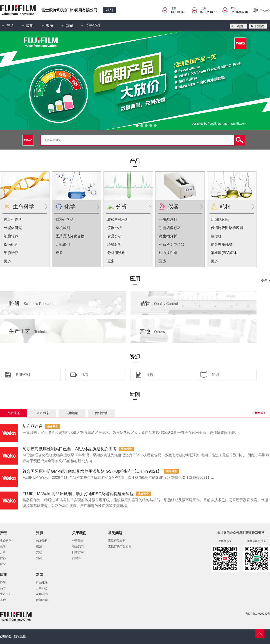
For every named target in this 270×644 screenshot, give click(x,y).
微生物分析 (168, 236)
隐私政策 (20, 636)
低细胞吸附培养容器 (227, 228)
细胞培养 (11, 236)
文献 (150, 375)
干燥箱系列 (168, 219)
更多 (7, 261)
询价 (240, 26)
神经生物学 (13, 219)
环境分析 (115, 244)
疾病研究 (11, 244)
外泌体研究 (13, 228)
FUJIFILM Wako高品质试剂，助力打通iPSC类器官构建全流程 (78, 494)
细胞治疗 (11, 253)
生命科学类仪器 (172, 244)
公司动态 (43, 413)
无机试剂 (63, 244)
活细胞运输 (220, 219)
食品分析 (115, 236)
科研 (32, 303)
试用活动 (72, 413)
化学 (70, 206)
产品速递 (13, 413)
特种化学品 (65, 219)
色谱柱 (216, 236)
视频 (85, 375)
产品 (10, 26)
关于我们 (93, 26)
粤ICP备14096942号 (258, 614)
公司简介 (78, 541)
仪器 (173, 206)
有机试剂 (63, 228)
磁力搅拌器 (168, 253)
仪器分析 (115, 228)
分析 (121, 206)
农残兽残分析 (118, 219)
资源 (49, 26)
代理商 (260, 26)
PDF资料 (23, 375)
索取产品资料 (117, 541)
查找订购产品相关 (120, 546)
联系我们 (78, 546)
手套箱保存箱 (170, 228)
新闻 (69, 26)
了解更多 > (259, 413)
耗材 (225, 206)
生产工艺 (29, 331)
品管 (159, 303)
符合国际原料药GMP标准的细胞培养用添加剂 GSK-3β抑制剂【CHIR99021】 (92, 471)
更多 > (265, 280)
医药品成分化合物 (70, 236)
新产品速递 (33, 426)
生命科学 (23, 206)
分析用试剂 (116, 253)
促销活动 (101, 413)
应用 (30, 26)
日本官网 (78, 552)
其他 (152, 331)
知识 (215, 375)
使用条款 (6, 636)
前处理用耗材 (222, 244)
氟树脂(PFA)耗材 (224, 253)
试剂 (109, 10)
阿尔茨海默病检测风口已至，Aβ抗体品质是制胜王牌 (70, 449)
